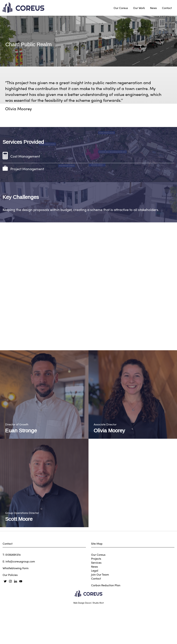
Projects (96, 611)
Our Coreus (121, 8)
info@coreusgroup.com (20, 614)
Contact (167, 8)
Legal (95, 623)
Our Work (139, 8)
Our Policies (10, 627)
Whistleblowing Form (16, 620)
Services (96, 615)
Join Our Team (100, 627)
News (153, 8)
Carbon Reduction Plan (106, 638)
